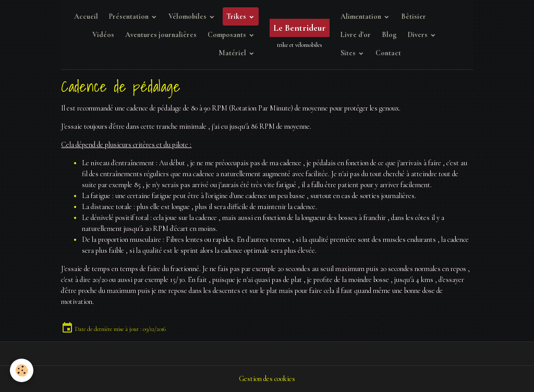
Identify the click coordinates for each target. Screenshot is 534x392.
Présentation (130, 16)
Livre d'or (356, 35)
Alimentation (362, 16)
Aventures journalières (161, 35)
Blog (389, 35)
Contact (388, 53)
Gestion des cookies (267, 379)
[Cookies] (22, 370)
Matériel (233, 53)
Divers (418, 35)
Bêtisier (414, 16)
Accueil (86, 16)
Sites (349, 53)
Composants (228, 35)
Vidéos (103, 35)
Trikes (237, 16)
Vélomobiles (188, 16)
